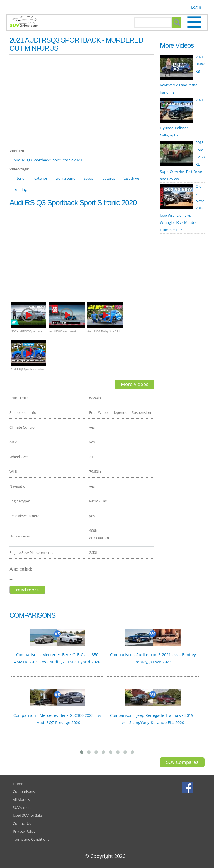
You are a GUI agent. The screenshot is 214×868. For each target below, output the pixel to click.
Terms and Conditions (31, 839)
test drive (131, 178)
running (20, 189)
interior (20, 178)
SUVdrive (27, 22)
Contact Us (22, 823)
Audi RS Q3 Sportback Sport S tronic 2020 (48, 160)
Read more (31, 590)
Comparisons (24, 791)
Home (18, 784)
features (108, 178)
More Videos (135, 384)
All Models (21, 799)
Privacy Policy (24, 831)
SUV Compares (182, 762)
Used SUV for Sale (27, 815)
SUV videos (22, 808)
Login (196, 7)
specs (88, 178)
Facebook (188, 787)
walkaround (66, 178)
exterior (41, 178)
